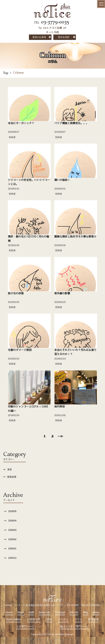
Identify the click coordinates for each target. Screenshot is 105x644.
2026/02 (12, 539)
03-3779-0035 (55, 22)
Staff (31, 612)
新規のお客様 (39, 37)
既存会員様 (64, 37)
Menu (21, 612)
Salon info (45, 612)
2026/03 (12, 530)
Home (9, 612)
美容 (10, 470)
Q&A (49, 619)
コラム (78, 619)
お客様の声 (34, 619)
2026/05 (12, 511)
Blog (85, 612)
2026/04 (12, 521)
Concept (60, 612)
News (96, 612)
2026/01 (12, 549)
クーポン (63, 619)
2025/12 (12, 558)
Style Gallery (14, 619)
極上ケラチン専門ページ (75, 626)
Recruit (74, 612)
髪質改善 (12, 477)
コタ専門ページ (25, 626)
